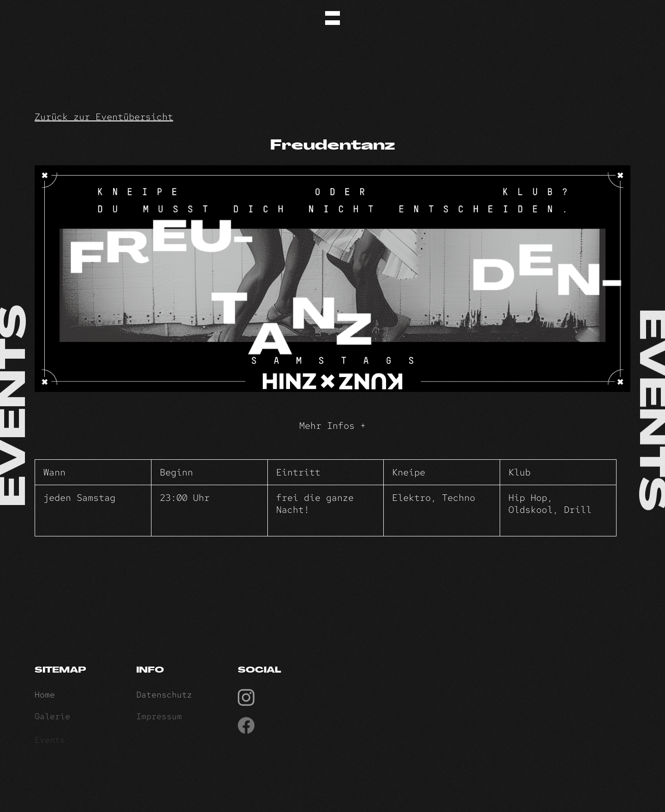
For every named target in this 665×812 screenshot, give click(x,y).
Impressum (159, 719)
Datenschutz (164, 697)
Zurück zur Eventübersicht (104, 117)
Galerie (52, 719)
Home (45, 697)
